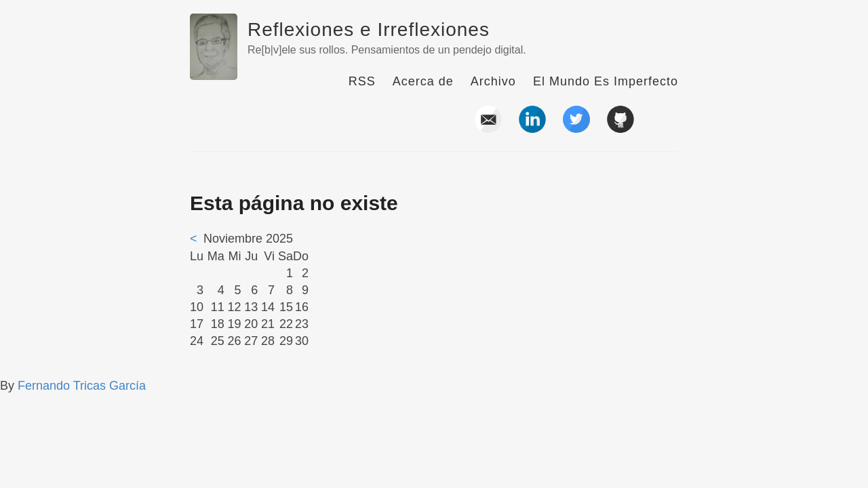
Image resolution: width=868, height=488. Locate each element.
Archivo (493, 81)
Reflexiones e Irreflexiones (369, 29)
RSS (362, 81)
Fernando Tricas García (82, 386)
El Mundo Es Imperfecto (606, 81)
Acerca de (423, 81)
